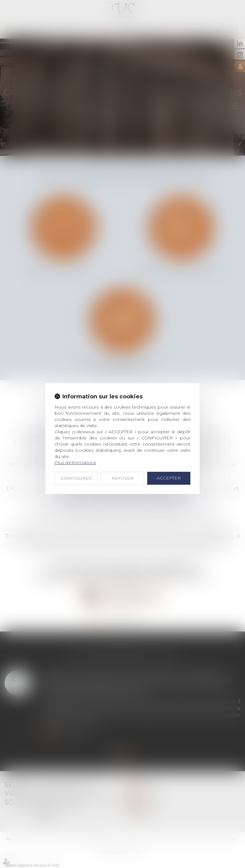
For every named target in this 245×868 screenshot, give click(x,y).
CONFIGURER (76, 478)
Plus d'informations (75, 463)
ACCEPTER (169, 478)
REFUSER (123, 478)
